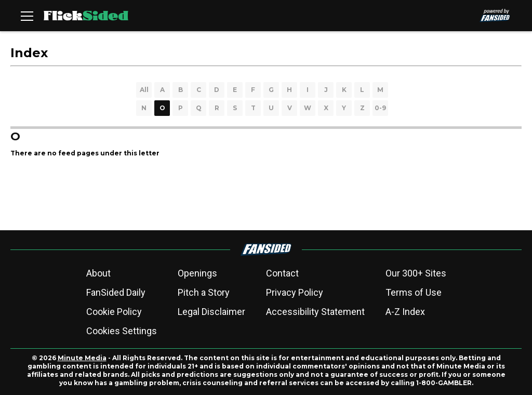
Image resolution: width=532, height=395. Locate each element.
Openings (197, 273)
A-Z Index (405, 312)
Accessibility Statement (315, 312)
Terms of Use (414, 292)
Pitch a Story (204, 292)
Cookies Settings (122, 331)
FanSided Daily (116, 292)
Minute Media (82, 358)
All (144, 90)
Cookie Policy (114, 312)
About (98, 273)
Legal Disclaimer (211, 312)
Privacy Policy (295, 292)
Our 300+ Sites (416, 273)
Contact (282, 273)
